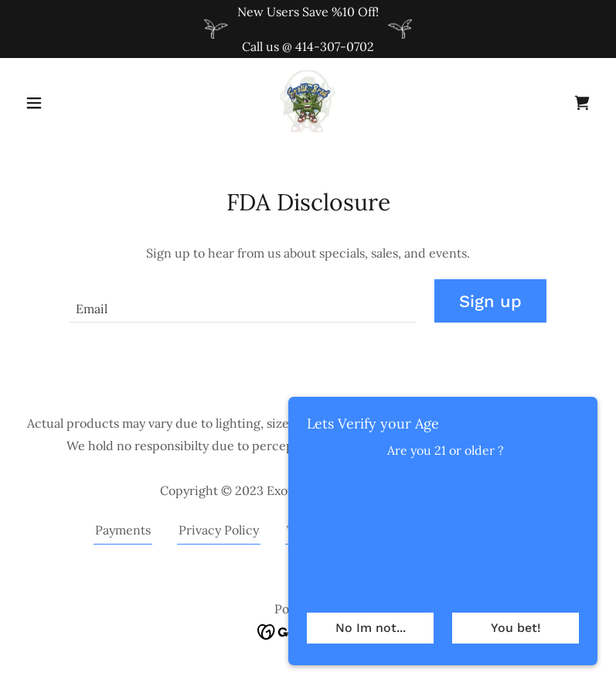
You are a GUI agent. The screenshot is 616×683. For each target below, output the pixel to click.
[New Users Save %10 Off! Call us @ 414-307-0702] (308, 29)
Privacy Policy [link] (219, 530)
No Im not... (371, 628)
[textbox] (242, 301)
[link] (308, 101)
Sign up (490, 301)
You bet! (516, 628)
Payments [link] (123, 530)
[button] (62, 103)
